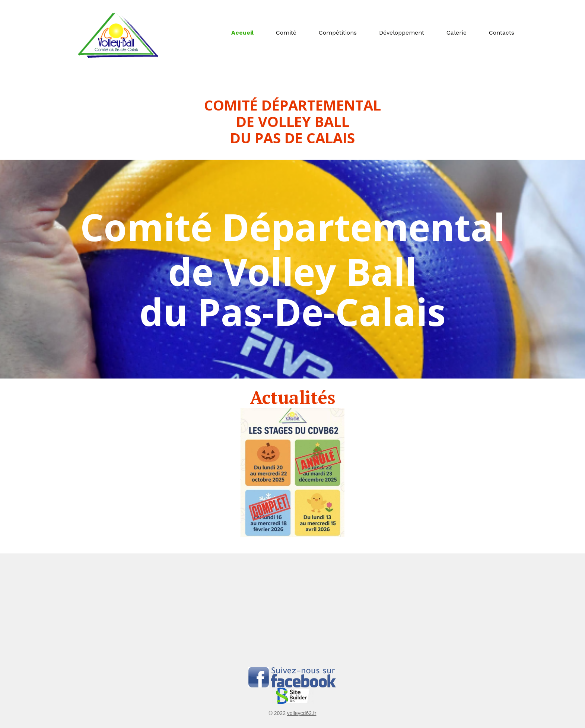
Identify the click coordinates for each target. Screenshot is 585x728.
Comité (286, 33)
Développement (402, 33)
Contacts (502, 33)
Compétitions (338, 33)
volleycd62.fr (302, 713)
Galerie (457, 33)
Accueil (242, 33)
